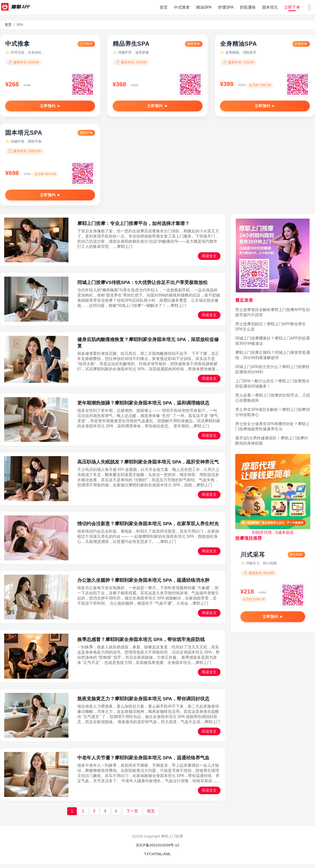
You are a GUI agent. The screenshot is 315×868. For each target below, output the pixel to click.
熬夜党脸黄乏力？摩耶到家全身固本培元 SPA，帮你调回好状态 (143, 703)
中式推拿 (182, 7)
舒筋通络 (248, 7)
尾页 (151, 815)
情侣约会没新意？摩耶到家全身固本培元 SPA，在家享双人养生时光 (148, 528)
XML (167, 858)
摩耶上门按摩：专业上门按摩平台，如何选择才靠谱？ (133, 227)
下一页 (132, 815)
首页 (164, 7)
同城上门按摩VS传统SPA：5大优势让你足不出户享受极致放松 (142, 287)
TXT (148, 858)
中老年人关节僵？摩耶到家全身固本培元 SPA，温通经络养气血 (143, 762)
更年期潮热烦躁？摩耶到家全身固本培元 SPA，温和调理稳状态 (143, 407)
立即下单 (292, 7)
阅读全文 (209, 260)
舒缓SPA (226, 7)
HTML (157, 858)
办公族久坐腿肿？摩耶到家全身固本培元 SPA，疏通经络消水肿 (143, 584)
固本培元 (270, 7)
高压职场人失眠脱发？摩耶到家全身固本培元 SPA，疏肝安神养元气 (148, 466)
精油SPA (204, 7)
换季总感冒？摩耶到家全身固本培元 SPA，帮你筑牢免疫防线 (141, 644)
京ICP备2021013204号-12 (158, 849)
